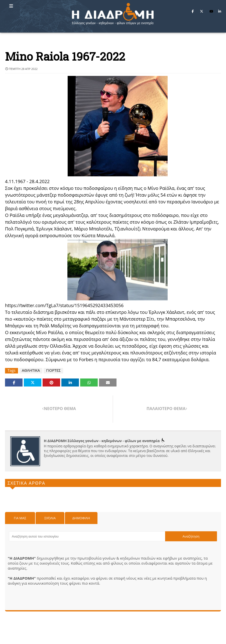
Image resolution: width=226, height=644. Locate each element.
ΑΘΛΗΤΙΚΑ (31, 370)
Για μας (20, 518)
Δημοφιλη (81, 518)
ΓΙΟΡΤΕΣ (53, 370)
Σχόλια (50, 518)
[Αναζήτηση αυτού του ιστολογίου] (87, 536)
